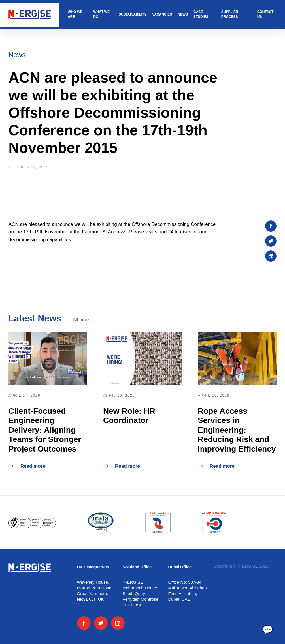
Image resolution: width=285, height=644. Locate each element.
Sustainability (133, 14)
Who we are (75, 14)
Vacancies (162, 14)
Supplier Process (230, 14)
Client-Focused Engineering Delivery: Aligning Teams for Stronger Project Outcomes (45, 430)
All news (82, 320)
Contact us (265, 14)
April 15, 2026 (214, 395)
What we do (101, 14)
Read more (27, 466)
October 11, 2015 (29, 167)
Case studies (201, 14)
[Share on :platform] (271, 226)
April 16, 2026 (119, 395)
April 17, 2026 (24, 395)
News (183, 14)
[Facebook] (84, 623)
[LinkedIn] (118, 623)
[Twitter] (101, 623)
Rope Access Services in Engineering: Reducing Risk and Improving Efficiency (237, 430)
